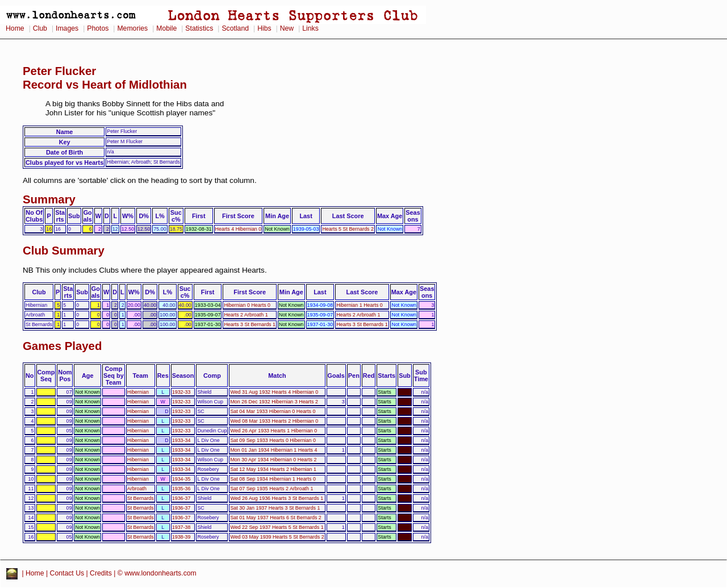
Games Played (62, 346)
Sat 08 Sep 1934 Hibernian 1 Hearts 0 (273, 479)
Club (40, 28)
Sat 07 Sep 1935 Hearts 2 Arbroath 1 (271, 489)
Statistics (199, 28)
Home (15, 28)
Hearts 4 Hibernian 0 (239, 229)
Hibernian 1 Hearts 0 (360, 305)
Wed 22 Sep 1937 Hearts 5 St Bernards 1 (277, 527)
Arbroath (137, 489)
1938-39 (181, 537)
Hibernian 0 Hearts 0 (247, 305)
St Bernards (141, 498)
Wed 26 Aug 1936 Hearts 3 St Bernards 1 (277, 498)
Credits (101, 573)
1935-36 (181, 489)
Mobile (166, 28)
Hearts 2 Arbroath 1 (246, 315)
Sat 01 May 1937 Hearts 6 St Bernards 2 (275, 518)
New (287, 28)
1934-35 (181, 479)
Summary (49, 199)
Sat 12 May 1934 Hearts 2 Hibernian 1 (273, 469)
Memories (132, 28)
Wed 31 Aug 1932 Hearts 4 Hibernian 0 (274, 392)
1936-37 (181, 498)
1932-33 (181, 392)
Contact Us (67, 573)
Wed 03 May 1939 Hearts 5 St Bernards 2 (277, 537)
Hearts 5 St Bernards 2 (348, 229)
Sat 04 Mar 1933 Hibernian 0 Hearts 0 (273, 411)
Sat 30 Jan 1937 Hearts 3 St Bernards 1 (275, 508)
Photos (98, 28)
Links (310, 28)
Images (67, 28)
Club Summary (64, 251)
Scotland (235, 28)
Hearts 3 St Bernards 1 (250, 324)
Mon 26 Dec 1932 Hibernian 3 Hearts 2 (274, 402)
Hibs (264, 28)
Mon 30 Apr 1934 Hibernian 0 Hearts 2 (273, 460)
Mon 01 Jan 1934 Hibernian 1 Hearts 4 (273, 450)
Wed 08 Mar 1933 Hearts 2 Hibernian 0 (274, 421)
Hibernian (138, 392)
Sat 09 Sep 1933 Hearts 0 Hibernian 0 (273, 440)
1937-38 (181, 527)
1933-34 (181, 440)
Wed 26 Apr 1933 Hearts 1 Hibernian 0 (273, 431)
